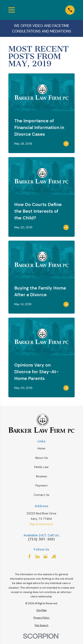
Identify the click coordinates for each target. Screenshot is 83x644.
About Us (41, 458)
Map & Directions (41, 524)
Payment (41, 486)
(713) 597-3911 (41, 539)
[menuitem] (41, 610)
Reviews (41, 476)
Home (41, 449)
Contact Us (41, 495)
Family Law (41, 467)
